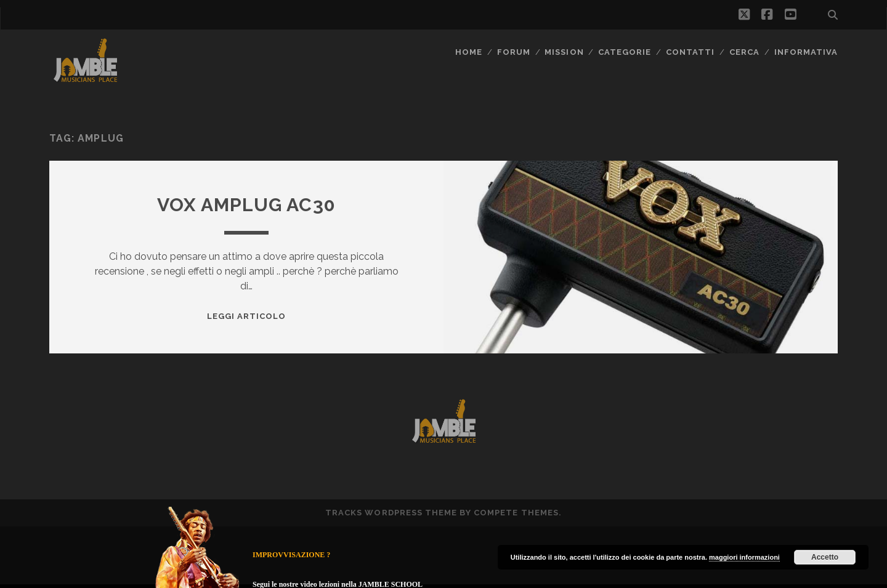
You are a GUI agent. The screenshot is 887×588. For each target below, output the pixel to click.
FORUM (514, 52)
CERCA (744, 52)
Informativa (806, 52)
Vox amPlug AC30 (246, 205)
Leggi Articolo (247, 316)
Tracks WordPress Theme (391, 513)
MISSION (564, 52)
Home (469, 52)
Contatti (690, 52)
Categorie (625, 52)
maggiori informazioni (744, 557)
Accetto (825, 557)
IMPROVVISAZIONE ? (291, 555)
